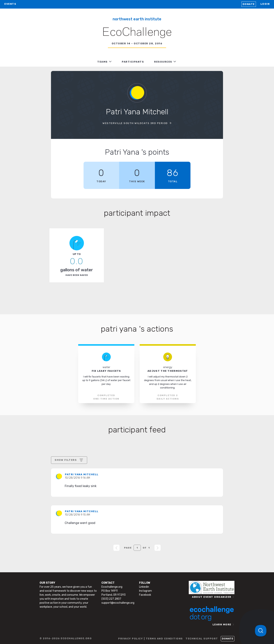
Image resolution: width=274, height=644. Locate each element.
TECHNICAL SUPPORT (202, 639)
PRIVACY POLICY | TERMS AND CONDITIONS (151, 639)
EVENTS (10, 4)
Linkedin (144, 587)
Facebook (145, 595)
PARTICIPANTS (133, 62)
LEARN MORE (222, 624)
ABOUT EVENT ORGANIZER (212, 597)
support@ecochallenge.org (118, 603)
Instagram (145, 591)
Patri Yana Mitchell (82, 474)
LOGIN (265, 4)
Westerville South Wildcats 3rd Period (135, 123)
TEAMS (102, 62)
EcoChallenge (137, 33)
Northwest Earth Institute (137, 19)
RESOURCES (163, 62)
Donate (249, 4)
